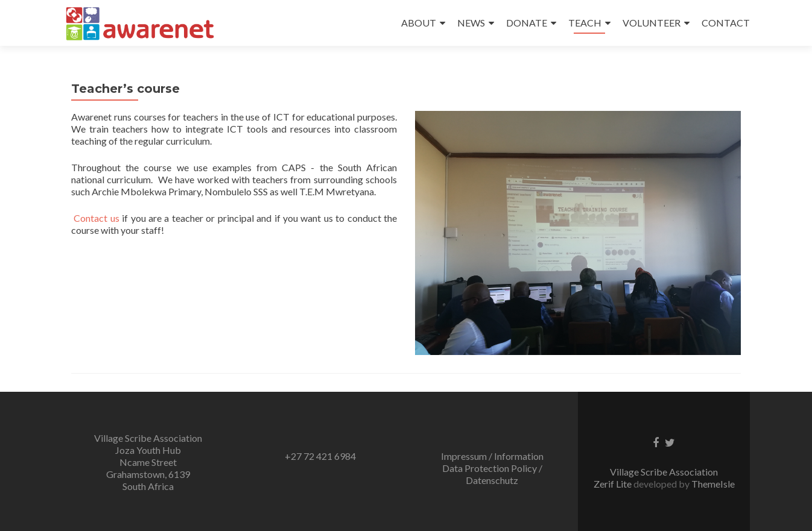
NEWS (471, 23)
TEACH (585, 23)
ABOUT (419, 23)
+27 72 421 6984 (320, 456)
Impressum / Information (492, 456)
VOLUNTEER (652, 23)
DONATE (527, 23)
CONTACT (726, 23)
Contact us (96, 218)
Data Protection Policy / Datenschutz (492, 474)
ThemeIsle (713, 484)
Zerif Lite (614, 484)
